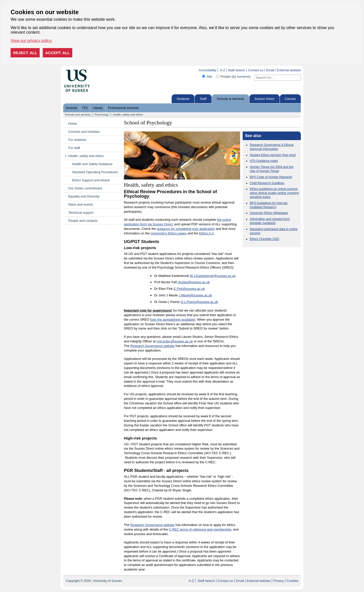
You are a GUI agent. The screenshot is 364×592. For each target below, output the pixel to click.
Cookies (292, 581)
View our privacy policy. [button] (32, 41)
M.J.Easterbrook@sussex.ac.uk (213, 276)
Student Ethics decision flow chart (273, 155)
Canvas (290, 99)
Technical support (81, 213)
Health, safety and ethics (128, 115)
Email (270, 70)
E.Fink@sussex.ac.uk (189, 289)
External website (289, 70)
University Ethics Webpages (269, 213)
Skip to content (100, 70)
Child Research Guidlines (267, 183)
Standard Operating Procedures (95, 172)
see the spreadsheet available (173, 320)
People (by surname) (236, 76)
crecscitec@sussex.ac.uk (175, 341)
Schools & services (231, 99)
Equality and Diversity (84, 196)
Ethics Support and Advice (91, 180)
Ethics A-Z (207, 233)
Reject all (25, 53)
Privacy (279, 581)
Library (98, 108)
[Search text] (275, 78)
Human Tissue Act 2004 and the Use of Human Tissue (271, 169)
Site (209, 76)
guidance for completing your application (186, 229)
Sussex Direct (265, 99)
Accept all (58, 53)
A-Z (223, 70)
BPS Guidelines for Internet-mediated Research (269, 205)
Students (183, 99)
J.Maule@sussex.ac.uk (195, 295)
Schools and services (78, 115)
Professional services (123, 108)
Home (73, 124)
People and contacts (83, 221)
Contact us (256, 70)
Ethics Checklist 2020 (264, 239)
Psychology (102, 115)
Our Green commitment (85, 188)
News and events (81, 204)
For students (77, 140)
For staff (74, 148)
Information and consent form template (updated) (270, 221)
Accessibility (208, 70)
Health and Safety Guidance (92, 164)
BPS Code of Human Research (271, 177)
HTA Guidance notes (264, 161)
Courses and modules (84, 132)
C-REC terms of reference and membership (200, 529)
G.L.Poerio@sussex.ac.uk (199, 302)
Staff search (237, 70)
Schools (72, 108)
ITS (85, 108)
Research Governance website (153, 346)
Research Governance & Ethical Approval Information (272, 147)
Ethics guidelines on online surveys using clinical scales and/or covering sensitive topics (274, 193)
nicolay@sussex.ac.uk (194, 282)
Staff (203, 99)
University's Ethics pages (169, 233)
